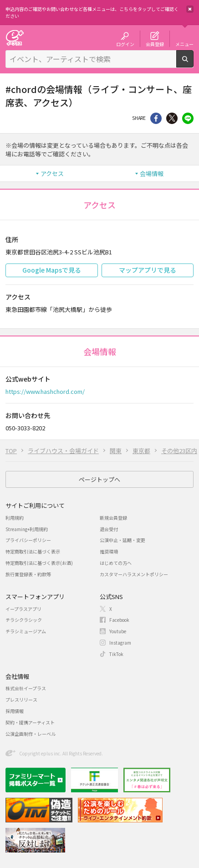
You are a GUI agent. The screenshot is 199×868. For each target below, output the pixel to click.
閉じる (190, 9)
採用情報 (15, 711)
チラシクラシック (24, 620)
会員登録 (155, 44)
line (188, 118)
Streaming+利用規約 (27, 529)
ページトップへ (99, 479)
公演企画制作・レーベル (31, 734)
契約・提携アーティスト (30, 722)
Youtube (118, 631)
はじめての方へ (116, 563)
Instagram (120, 643)
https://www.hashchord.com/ (45, 391)
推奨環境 (109, 551)
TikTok (116, 654)
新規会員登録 (113, 518)
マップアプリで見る (148, 270)
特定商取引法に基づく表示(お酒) (39, 563)
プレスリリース (21, 700)
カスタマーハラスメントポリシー (134, 574)
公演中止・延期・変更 (122, 540)
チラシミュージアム (26, 631)
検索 (193, 64)
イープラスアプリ (23, 609)
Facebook (119, 620)
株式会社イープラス (26, 688)
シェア (156, 118)
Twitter (172, 118)
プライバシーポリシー (28, 540)
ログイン (125, 44)
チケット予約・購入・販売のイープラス (15, 38)
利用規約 (15, 518)
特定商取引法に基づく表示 (33, 551)
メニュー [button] (184, 44)
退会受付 (109, 529)
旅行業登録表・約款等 (28, 574)
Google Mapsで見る (52, 270)
